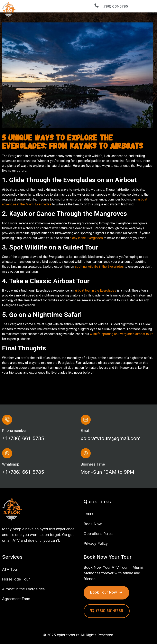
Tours (88, 514)
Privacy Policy (96, 543)
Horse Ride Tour (16, 579)
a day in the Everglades (86, 238)
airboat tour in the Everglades (95, 290)
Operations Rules (98, 534)
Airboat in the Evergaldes (23, 589)
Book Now (93, 524)
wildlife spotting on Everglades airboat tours (122, 334)
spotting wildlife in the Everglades (99, 267)
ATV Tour (10, 569)
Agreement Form (16, 599)
